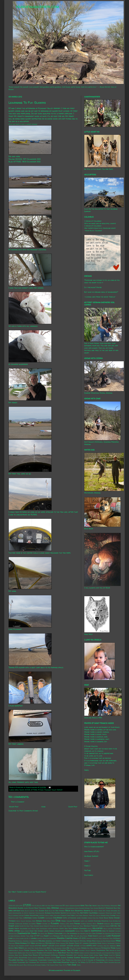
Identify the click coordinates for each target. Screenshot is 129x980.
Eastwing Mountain (101, 921)
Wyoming (38, 965)
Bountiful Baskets (83, 911)
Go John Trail (29, 926)
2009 (10, 906)
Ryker (77, 953)
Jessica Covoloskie (55, 933)
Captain (21, 915)
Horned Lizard (43, 931)
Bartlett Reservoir (106, 908)
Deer (53, 921)
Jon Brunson (107, 934)
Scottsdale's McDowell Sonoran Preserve (57, 955)
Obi (68, 948)
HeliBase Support (91, 856)
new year (28, 948)
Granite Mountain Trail (75, 926)
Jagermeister (24, 933)
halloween (24, 928)
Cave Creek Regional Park (84, 915)
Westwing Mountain (61, 962)
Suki (58, 957)
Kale (42, 936)
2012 (14, 906)
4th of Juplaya (37, 906)
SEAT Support (78, 955)
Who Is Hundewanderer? (94, 847)
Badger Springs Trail (86, 908)
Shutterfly (89, 875)
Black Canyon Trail (32, 911)
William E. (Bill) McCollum (26, 965)
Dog (58, 920)
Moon (17, 943)
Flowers (55, 923)
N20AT (45, 946)
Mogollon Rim (101, 941)
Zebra (79, 965)
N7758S (34, 790)
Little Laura (20, 938)
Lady (104, 936)
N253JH (51, 946)
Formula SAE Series (67, 924)
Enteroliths (117, 921)
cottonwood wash (74, 918)
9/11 (64, 906)
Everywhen (19, 924)
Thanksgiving (33, 960)
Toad (63, 960)
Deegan (39, 921)
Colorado (58, 918)
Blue (47, 911)
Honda (22, 931)
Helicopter (97, 928)
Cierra (35, 918)
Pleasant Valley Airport (54, 790)
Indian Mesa (80, 931)
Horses (52, 931)
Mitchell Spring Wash (88, 941)
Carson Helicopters (31, 915)
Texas (26, 960)
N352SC (77, 946)
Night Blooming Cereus (59, 948)
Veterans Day (34, 962)
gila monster (116, 924)
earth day (84, 921)
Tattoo (118, 958)
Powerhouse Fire (103, 950)
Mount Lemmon (60, 943)
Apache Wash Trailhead (37, 908)
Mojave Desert (111, 941)
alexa (26, 908)
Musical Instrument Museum (111, 943)
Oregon (84, 948)
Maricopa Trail (108, 938)
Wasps (50, 962)
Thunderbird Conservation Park (49, 960)
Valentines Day (23, 962)
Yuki (69, 965)
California (93, 913)
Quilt (24, 953)
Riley (64, 953)
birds (17, 790)
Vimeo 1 (87, 861)
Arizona (55, 908)
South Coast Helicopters (18, 958)
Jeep (46, 934)
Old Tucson (77, 948)
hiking (17, 931)
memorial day (50, 941)
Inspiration (96, 931)
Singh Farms (103, 955)
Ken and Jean (78, 936)
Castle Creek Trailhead (52, 915)
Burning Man (50, 913)
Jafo (16, 934)
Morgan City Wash (28, 943)
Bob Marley (60, 911)
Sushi (97, 958)
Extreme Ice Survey (29, 924)
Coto (65, 918)
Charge (113, 915)
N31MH (57, 946)
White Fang (95, 962)
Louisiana (53, 938)
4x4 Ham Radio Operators (54, 906)
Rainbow (40, 953)
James (34, 933)
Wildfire (111, 962)
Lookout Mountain (43, 938)
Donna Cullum (67, 921)
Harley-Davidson (80, 928)
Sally (20, 955)
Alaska (20, 908)
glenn (17, 926)
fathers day (46, 924)
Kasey (46, 936)
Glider (22, 790)
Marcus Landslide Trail (94, 938)
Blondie (42, 911)
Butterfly (84, 913)
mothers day (40, 943)
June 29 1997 (35, 936)
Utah (10, 962)
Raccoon (29, 953)
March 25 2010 (79, 938)
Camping (15, 915)
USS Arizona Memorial (113, 960)
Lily (14, 938)
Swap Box (104, 958)
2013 (17, 906)
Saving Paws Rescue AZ (32, 955)
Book (73, 911)
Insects (87, 931)
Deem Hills (47, 921)
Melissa (42, 941)
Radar (34, 953)
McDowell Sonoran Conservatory (27, 941)
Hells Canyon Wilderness (112, 929)
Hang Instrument (42, 929)
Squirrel (41, 958)
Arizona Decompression (67, 908)
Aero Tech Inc (86, 905)
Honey (27, 931)
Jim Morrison (72, 933)
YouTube (87, 870)
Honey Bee (33, 931)
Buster (63, 913)
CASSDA (41, 915)
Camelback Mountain (105, 913)
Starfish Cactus (50, 958)
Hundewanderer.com (38, 6)
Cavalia (63, 915)
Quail (20, 953)
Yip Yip (65, 965)
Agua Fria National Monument (107, 906)
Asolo (77, 908)
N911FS (89, 946)
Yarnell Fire (45, 965)
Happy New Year (66, 928)
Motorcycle (50, 943)
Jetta (65, 934)
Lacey (100, 936)
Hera (11, 931)
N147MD (38, 946)
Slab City (112, 955)
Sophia (118, 955)
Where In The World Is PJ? (80, 962)
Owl (88, 948)
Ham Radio (32, 929)
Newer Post (14, 807)
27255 (27, 905)
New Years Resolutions (39, 948)
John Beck (89, 934)
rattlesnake (48, 953)
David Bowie (104, 918)
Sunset (92, 957)
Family (39, 923)
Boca (68, 910)
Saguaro (92, 953)
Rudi (72, 953)
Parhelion (98, 948)
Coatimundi (49, 918)
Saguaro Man (110, 953)
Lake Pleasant (113, 936)
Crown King (91, 918)
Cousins (84, 918)
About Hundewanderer (73, 906)
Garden (83, 924)
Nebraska (113, 946)
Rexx (60, 953)
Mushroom (93, 943)
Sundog (63, 958)
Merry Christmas (62, 941)
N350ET (63, 946)
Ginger (11, 926)
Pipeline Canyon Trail (62, 950)
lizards (34, 938)
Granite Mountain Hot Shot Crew (55, 926)
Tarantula (111, 958)
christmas (27, 918)
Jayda (42, 934)
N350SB (70, 946)
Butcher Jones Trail (73, 913)
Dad (97, 918)
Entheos (11, 924)
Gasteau (89, 924)
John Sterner (97, 933)
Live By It (27, 938)
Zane (74, 965)
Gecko (95, 924)
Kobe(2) (95, 936)
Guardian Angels (104, 926)
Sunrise (70, 957)
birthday (17, 911)
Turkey (79, 960)
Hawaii (90, 929)
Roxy (68, 953)
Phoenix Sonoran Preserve (34, 950)
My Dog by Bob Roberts (16, 946)
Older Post (73, 807)
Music (99, 943)
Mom (118, 941)
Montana (12, 943)
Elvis (111, 921)
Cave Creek (71, 915)
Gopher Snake (39, 926)
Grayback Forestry (91, 926)
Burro (58, 913)
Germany (107, 924)
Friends (77, 923)
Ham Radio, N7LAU (92, 851)
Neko (119, 946)
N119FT (27, 946)
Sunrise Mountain (81, 957)
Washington (44, 962)
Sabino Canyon (84, 953)
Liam (10, 938)
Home (43, 807)
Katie (51, 936)
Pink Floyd (48, 950)
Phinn (113, 948)
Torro (68, 960)
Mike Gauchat (74, 941)
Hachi (17, 928)
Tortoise (74, 960)
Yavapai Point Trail (56, 965)
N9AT (95, 946)
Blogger (77, 970)
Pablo (92, 948)
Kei (72, 936)
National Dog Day (103, 946)
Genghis (100, 923)
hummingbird (70, 931)
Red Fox (55, 953)
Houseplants (60, 931)
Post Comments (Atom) (29, 811)
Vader (15, 962)
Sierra (96, 955)
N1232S (27, 790)
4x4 (43, 906)
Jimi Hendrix (81, 934)
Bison (23, 911)
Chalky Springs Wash (103, 915)
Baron (96, 908)
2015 (21, 906)
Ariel (49, 908)
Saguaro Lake (100, 953)
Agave (95, 906)
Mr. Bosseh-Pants (72, 943)
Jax (39, 933)
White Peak (104, 962)
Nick (49, 948)
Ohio (71, 948)
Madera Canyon (64, 938)
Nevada (11, 948)
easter (91, 921)
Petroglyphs (106, 948)
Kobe (90, 936)
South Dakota (33, 958)
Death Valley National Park (26, 921)
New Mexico (19, 948)
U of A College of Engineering (93, 960)
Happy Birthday (53, 929)
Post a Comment (18, 802)
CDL (94, 915)
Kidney (86, 936)
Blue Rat (52, 911)
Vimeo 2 (87, 866)
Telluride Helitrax (16, 960)
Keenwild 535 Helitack (62, 936)
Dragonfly (76, 921)
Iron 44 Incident (108, 931)
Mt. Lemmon (84, 943)
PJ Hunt (41, 790)
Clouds (41, 918)
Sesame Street (88, 955)
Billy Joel (117, 908)
